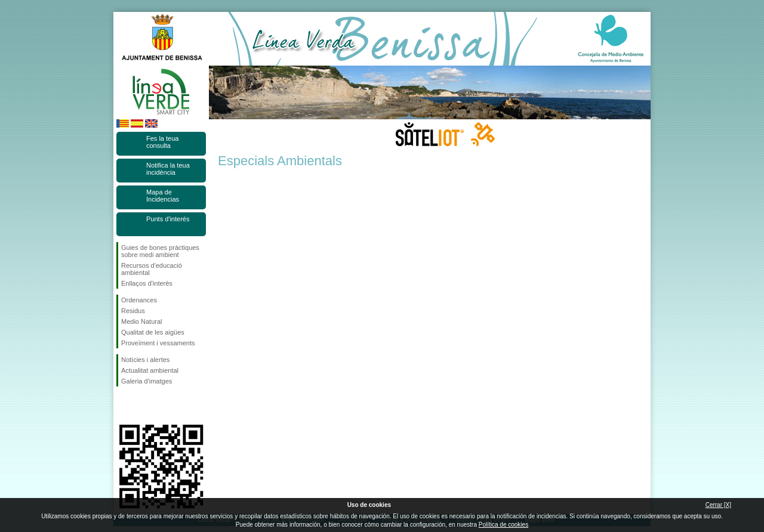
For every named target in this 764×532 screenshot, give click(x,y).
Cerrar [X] (718, 505)
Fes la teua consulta (162, 142)
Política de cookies (503, 525)
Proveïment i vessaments (158, 343)
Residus (133, 311)
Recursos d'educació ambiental (152, 269)
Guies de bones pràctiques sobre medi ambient (160, 251)
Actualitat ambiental (150, 370)
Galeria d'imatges (147, 381)
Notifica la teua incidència (168, 169)
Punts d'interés (168, 219)
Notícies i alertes (145, 360)
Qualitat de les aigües (153, 332)
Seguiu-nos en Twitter (143, 406)
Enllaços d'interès (147, 283)
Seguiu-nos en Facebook (124, 406)
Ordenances (139, 300)
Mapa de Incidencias (163, 196)
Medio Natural (141, 321)
